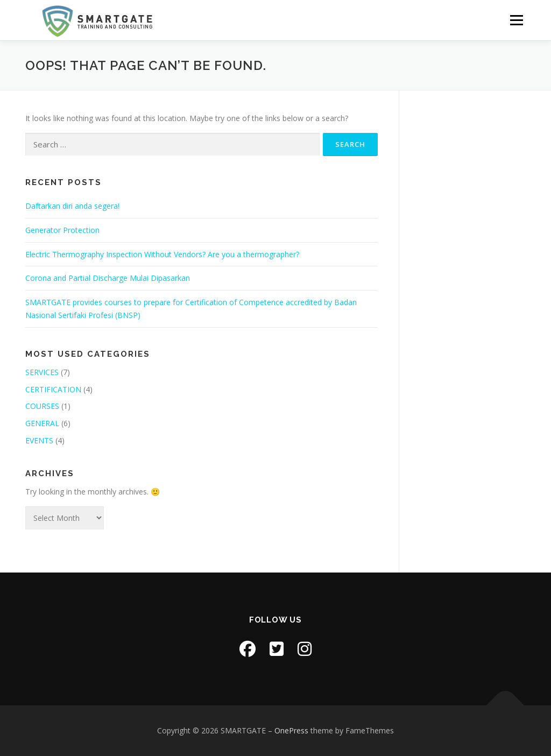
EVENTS (39, 440)
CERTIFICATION (53, 389)
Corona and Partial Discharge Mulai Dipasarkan (108, 278)
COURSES (42, 406)
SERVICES (42, 372)
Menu (516, 20)
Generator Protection (62, 230)
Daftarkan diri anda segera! (72, 206)
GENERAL (42, 423)
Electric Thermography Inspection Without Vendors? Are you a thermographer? (162, 254)
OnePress (291, 730)
